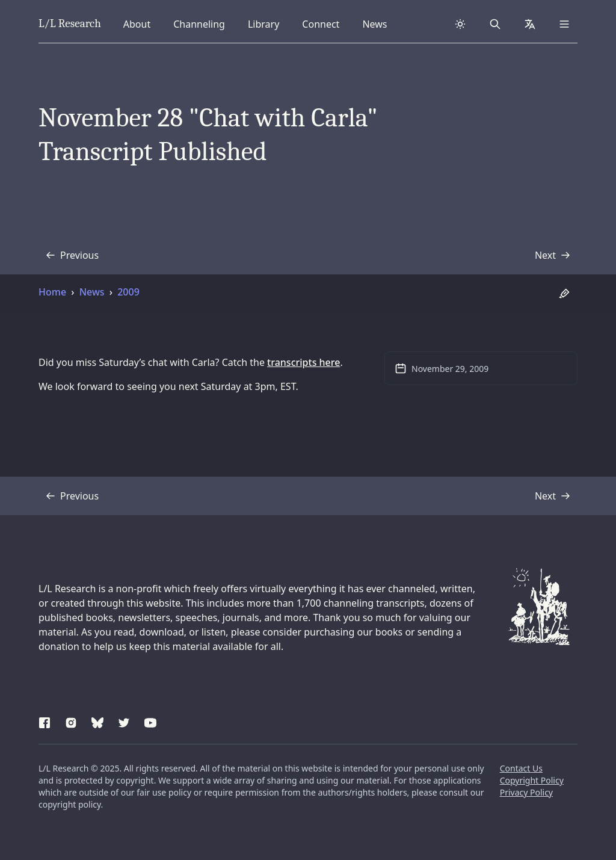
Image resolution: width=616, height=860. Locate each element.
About (140, 23)
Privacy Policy (526, 792)
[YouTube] (150, 721)
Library (267, 23)
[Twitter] (124, 721)
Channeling (199, 23)
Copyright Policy (532, 780)
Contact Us (521, 768)
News (378, 23)
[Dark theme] (460, 24)
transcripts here (303, 362)
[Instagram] (71, 721)
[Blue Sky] (97, 721)
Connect (323, 23)
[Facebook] (45, 721)
